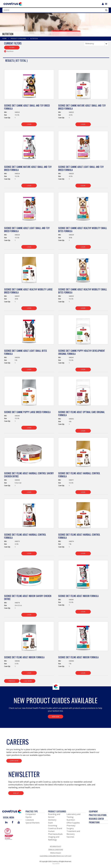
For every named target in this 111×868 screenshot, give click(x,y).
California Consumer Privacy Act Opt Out (55, 856)
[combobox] (55, 10)
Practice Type (32, 811)
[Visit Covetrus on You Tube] (19, 822)
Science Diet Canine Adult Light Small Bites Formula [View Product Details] (26, 352)
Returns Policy (56, 846)
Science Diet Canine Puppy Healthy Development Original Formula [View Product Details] (82, 352)
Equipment (93, 811)
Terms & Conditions (56, 850)
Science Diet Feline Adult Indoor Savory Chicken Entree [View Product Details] (28, 597)
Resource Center (96, 819)
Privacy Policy (56, 853)
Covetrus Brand (55, 828)
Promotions (94, 822)
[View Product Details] (29, 86)
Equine (29, 817)
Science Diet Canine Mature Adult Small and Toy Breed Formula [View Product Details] (82, 107)
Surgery (70, 828)
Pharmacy (71, 826)
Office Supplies (73, 823)
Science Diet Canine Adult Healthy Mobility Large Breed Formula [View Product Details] (28, 291)
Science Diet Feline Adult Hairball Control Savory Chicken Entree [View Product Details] (29, 475)
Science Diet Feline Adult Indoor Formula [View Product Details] (78, 596)
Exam (50, 823)
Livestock (30, 820)
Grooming (53, 826)
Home (5, 39)
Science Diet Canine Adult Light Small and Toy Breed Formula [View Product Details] (81, 168)
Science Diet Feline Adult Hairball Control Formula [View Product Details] (79, 475)
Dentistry (52, 820)
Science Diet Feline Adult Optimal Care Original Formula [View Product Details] (81, 414)
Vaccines (70, 837)
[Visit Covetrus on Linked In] (6, 822)
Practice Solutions (98, 815)
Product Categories (19, 39)
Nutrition (34, 39)
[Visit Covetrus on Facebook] (13, 822)
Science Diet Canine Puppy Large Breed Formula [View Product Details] (27, 412)
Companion (31, 814)
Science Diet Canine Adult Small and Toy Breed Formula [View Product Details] (27, 107)
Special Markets (33, 823)
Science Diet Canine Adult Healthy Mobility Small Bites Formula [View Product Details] (83, 230)
